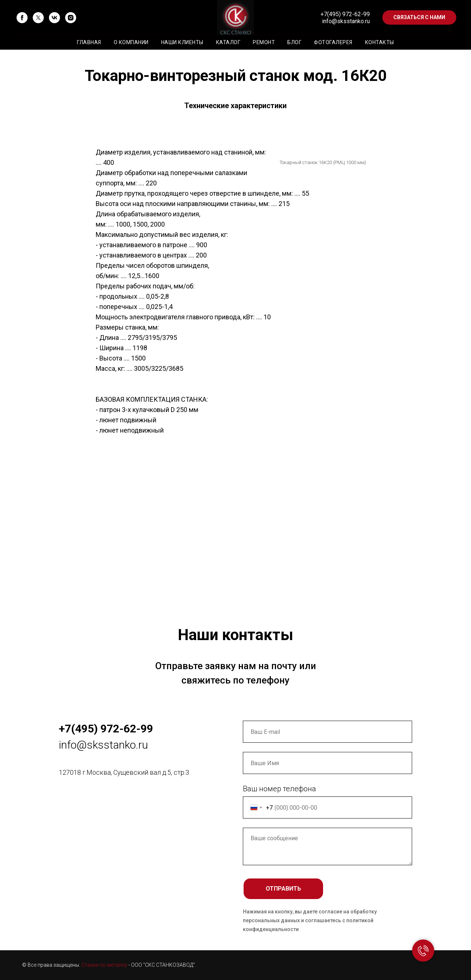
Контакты (380, 42)
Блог (294, 42)
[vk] (54, 18)
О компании (131, 42)
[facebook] (22, 18)
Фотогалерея (333, 42)
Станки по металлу (104, 965)
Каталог (228, 42)
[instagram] (71, 18)
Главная (89, 42)
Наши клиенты (182, 42)
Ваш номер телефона (279, 789)
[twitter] (38, 18)
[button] (419, 18)
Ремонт (264, 42)
